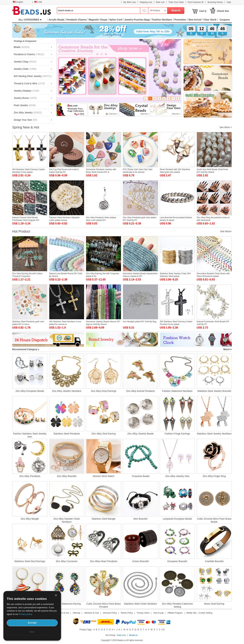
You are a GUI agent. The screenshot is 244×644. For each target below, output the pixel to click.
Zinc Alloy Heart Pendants (104, 561)
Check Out (223, 11)
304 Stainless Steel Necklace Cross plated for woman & (65, 323)
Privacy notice (143, 613)
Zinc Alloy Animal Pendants (140, 391)
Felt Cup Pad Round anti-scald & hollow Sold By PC (64, 171)
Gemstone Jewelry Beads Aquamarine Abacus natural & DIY (140, 275)
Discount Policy (110, 613)
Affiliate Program (175, 613)
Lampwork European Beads (177, 519)
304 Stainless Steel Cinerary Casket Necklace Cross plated (28, 171)
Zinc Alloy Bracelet (67, 476)
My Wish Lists (130, 2)
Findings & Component (25, 41)
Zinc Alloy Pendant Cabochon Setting (177, 605)
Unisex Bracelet (140, 561)
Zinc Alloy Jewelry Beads (140, 434)
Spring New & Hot (26, 127)
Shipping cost (146, 2)
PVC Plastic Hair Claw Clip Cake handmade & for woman (138, 171)
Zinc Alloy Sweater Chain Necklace (67, 520)
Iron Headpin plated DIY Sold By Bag (140, 322)
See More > (226, 127)
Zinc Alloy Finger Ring (214, 476)
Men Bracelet (140, 519)
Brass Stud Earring (214, 604)
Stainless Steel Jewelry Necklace (214, 434)
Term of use (64, 613)
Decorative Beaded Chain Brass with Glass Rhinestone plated (213, 275)
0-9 (163, 630)
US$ (38, 2)
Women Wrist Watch (104, 476)
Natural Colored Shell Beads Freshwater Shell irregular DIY (26, 219)
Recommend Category (26, 349)
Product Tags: (86, 630)
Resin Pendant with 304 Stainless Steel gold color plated (175, 171)
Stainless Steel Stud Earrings (30, 561)
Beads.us (133, 635)
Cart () (203, 11)
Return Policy (127, 613)
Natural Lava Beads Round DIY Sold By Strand (66, 275)
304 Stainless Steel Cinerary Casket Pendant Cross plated (176, 323)
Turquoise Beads (140, 476)
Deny (32, 632)
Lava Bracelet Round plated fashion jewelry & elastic (176, 219)
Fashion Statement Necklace (177, 391)
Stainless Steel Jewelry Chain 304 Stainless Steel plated (175, 275)
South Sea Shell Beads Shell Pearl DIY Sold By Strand (212, 171)
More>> (228, 349)
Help (229, 2)
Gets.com (121, 635)
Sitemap (77, 613)
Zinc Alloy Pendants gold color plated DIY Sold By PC (140, 219)
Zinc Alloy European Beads (30, 391)
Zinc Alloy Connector (67, 561)
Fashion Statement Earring (67, 604)
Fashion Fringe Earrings (177, 434)
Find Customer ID (196, 2)
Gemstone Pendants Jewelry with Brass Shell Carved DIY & (101, 171)
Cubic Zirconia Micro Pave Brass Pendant (104, 605)
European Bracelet (177, 561)
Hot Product (21, 231)
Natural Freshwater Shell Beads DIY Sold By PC (213, 323)
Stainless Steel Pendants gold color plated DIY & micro (28, 323)
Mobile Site (191, 613)
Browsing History (215, 2)
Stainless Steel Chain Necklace (141, 604)
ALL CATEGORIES (30, 20)
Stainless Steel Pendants (67, 434)
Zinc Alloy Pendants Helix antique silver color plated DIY (101, 219)
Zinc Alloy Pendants (30, 476)
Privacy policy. (26, 614)
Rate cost (160, 2)
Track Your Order (176, 2)
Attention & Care (92, 613)
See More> (226, 231)
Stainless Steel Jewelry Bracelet (214, 391)
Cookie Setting (206, 613)
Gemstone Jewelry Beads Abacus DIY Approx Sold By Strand (103, 323)
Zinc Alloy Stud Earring (104, 434)
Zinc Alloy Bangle (30, 519)
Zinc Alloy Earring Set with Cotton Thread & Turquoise (27, 275)
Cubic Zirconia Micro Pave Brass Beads (214, 520)
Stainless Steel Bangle (104, 519)
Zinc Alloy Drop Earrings (104, 391)
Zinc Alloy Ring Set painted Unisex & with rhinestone (213, 219)
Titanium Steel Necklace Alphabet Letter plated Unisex (64, 219)
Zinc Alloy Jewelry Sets (177, 476)
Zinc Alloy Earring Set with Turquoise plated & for (102, 275)
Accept (32, 623)
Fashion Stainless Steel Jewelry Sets (30, 435)
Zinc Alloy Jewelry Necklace (67, 391)
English (18, 2)
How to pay (158, 613)
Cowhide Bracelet (214, 561)
